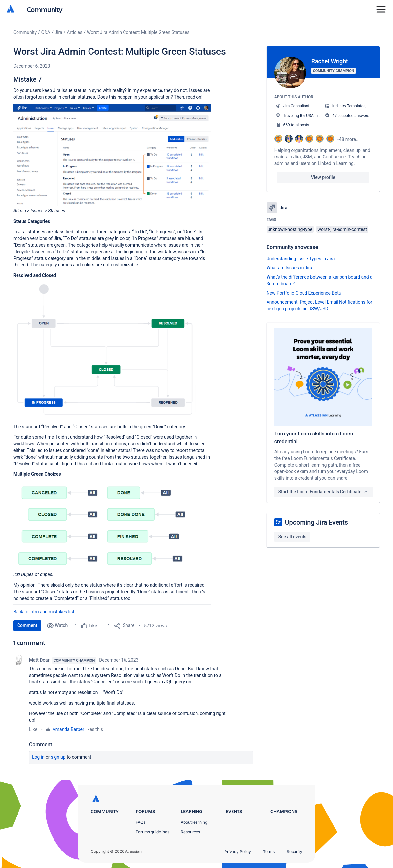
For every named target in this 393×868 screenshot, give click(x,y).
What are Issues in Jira (289, 268)
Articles (74, 32)
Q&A (46, 32)
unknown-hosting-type (290, 229)
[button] (112, 155)
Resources (190, 832)
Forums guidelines (153, 832)
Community (45, 9)
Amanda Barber (68, 729)
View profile (323, 177)
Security (294, 852)
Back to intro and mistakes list (44, 612)
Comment (27, 625)
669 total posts (296, 125)
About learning (194, 822)
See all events (292, 537)
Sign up (58, 757)
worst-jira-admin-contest (342, 229)
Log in (38, 757)
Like (33, 729)
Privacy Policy (238, 852)
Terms (269, 852)
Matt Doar (39, 660)
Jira (59, 32)
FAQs (141, 822)
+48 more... (348, 139)
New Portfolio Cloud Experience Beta (304, 293)
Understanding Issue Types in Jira (301, 259)
